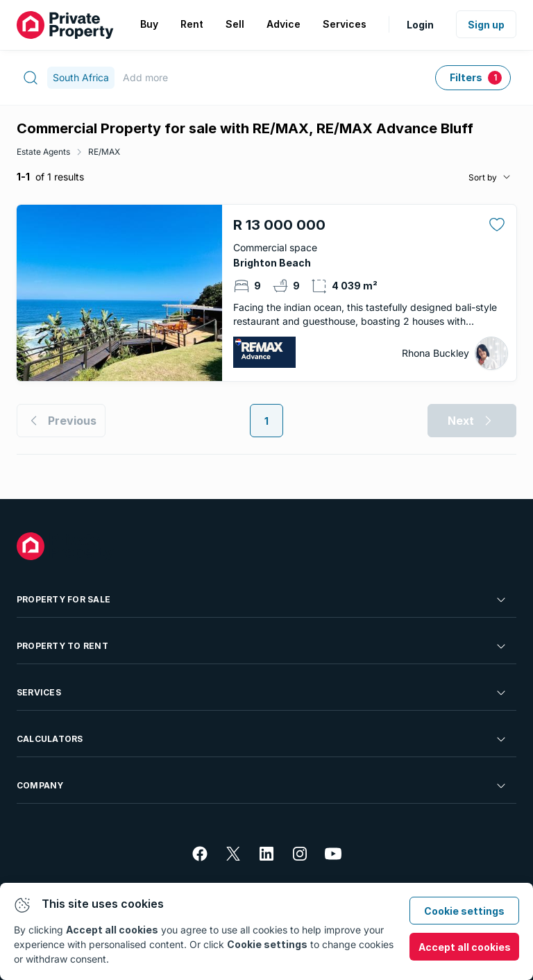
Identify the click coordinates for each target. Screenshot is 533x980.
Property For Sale (262, 600)
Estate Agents (43, 152)
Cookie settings (464, 911)
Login (420, 25)
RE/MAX (104, 152)
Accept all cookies (465, 947)
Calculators (262, 739)
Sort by (483, 177)
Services (262, 693)
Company (262, 786)
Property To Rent (262, 646)
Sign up (486, 25)
